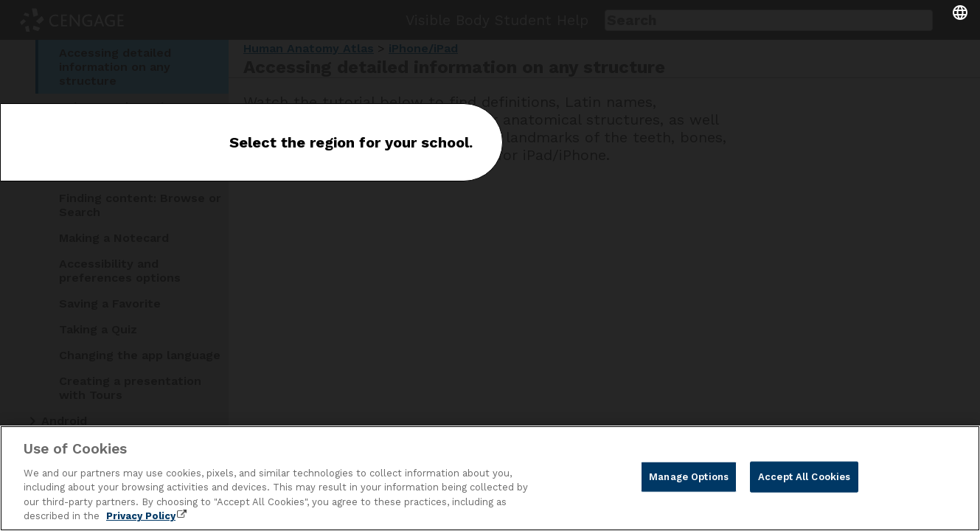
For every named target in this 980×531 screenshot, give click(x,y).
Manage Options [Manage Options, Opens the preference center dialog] (689, 477)
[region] (490, 478)
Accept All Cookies (804, 477)
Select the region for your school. (351, 142)
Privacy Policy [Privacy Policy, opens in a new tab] (141, 516)
